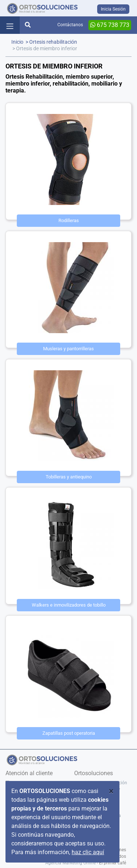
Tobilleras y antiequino (69, 477)
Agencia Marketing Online (71, 863)
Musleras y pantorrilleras (68, 349)
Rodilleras (69, 220)
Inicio (17, 42)
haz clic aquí (88, 852)
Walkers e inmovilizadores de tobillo (69, 605)
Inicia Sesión (113, 9)
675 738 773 (110, 25)
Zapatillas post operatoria (69, 733)
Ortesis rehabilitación (53, 42)
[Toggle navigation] (10, 25)
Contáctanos (70, 25)
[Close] (111, 791)
